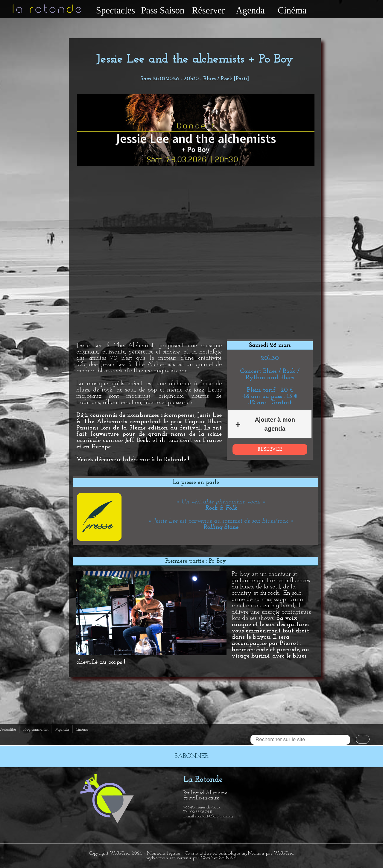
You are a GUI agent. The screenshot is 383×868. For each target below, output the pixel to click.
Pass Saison (163, 10)
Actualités (8, 730)
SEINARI (228, 858)
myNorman (253, 853)
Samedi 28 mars (270, 345)
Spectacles (116, 10)
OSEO (207, 858)
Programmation (36, 730)
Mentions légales (164, 853)
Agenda (250, 10)
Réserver (208, 10)
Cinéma (292, 10)
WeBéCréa (120, 853)
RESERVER (270, 449)
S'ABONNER (191, 756)
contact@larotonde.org (215, 816)
